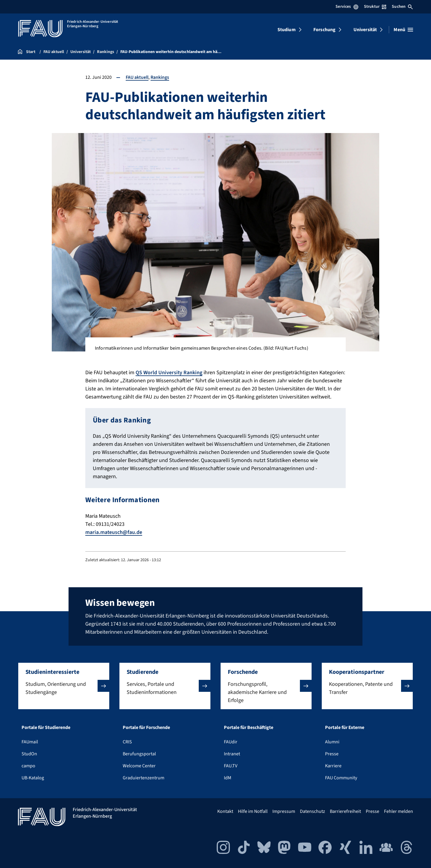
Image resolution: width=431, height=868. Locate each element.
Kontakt (225, 811)
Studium (287, 30)
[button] (64, 686)
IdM (228, 778)
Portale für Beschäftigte (249, 727)
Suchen (402, 7)
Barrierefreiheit (345, 811)
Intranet (232, 754)
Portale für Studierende (46, 727)
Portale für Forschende (146, 727)
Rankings (160, 77)
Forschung (324, 30)
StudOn (29, 754)
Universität (365, 30)
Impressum (284, 811)
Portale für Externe (345, 727)
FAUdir (231, 742)
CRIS (127, 742)
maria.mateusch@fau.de (114, 532)
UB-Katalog (33, 778)
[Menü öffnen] (403, 30)
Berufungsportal (139, 754)
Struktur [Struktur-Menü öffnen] (375, 7)
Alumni (332, 742)
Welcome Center (139, 766)
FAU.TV (231, 766)
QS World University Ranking (169, 373)
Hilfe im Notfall (253, 811)
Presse (332, 754)
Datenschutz (312, 811)
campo (28, 766)
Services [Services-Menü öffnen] (347, 7)
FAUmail (30, 742)
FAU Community (341, 778)
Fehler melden (399, 811)
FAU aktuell (137, 77)
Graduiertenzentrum (144, 778)
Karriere (333, 766)
